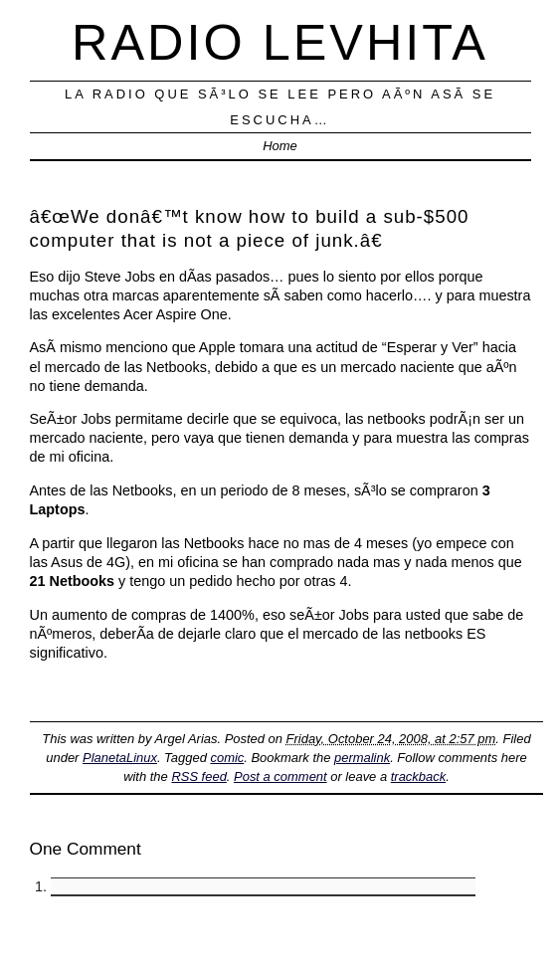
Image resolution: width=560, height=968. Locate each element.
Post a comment (280, 776)
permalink (362, 758)
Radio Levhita (280, 42)
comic (227, 758)
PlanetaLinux (120, 758)
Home (280, 146)
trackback (418, 776)
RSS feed (198, 776)
